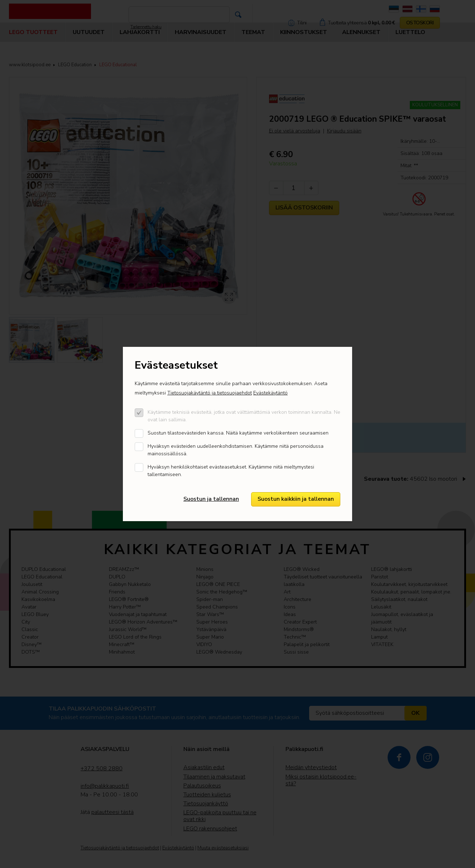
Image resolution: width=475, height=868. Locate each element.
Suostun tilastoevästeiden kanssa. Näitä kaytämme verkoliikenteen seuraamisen (238, 433)
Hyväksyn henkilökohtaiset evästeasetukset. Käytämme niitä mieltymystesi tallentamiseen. (231, 471)
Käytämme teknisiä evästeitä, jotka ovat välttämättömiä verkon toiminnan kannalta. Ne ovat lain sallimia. (244, 416)
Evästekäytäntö (270, 393)
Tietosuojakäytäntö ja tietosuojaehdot (210, 393)
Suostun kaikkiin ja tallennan (296, 499)
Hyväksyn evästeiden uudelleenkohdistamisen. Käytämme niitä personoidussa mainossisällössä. (236, 450)
